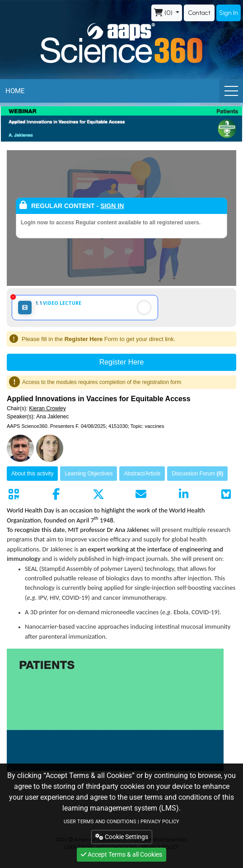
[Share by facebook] (56, 494)
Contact (199, 13)
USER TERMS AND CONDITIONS (100, 822)
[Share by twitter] (98, 494)
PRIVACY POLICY (160, 822)
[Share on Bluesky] (226, 494)
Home (15, 91)
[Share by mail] (141, 494)
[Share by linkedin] (183, 494)
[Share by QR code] (14, 494)
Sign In (229, 13)
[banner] (121, 124)
